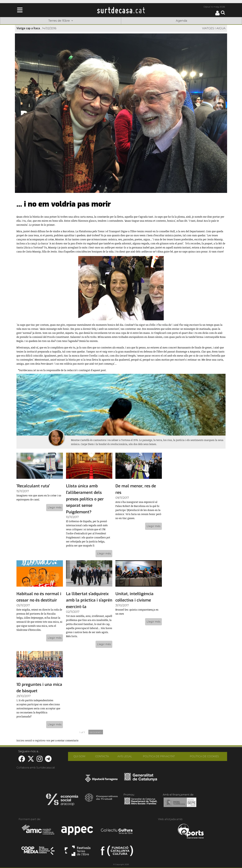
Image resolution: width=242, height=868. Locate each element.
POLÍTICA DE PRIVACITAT (159, 756)
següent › (96, 732)
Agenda (181, 21)
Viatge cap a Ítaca (28, 28)
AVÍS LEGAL (125, 756)
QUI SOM (79, 756)
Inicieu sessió (24, 740)
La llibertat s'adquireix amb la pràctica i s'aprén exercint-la (89, 600)
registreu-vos (43, 740)
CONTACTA (102, 756)
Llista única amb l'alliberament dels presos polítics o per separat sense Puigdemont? (85, 499)
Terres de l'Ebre (61, 21)
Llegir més (55, 507)
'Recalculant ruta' (33, 486)
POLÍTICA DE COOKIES (204, 756)
